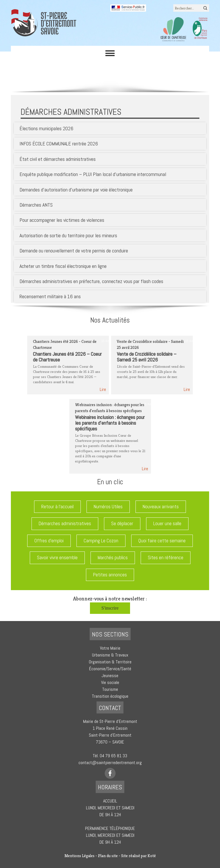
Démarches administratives (65, 523)
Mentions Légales (79, 856)
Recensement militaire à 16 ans (50, 296)
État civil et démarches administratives (58, 159)
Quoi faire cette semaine (162, 541)
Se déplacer (122, 523)
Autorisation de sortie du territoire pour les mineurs (68, 235)
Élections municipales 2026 (46, 128)
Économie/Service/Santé (110, 669)
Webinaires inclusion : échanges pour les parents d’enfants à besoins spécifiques (110, 423)
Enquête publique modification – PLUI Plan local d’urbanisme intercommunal (93, 174)
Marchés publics (113, 557)
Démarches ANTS (36, 205)
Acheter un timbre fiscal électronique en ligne (63, 266)
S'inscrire (110, 608)
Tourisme (110, 689)
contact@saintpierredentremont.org (110, 763)
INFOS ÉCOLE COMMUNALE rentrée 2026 (59, 144)
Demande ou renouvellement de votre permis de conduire (74, 251)
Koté (152, 856)
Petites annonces (110, 575)
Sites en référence (166, 557)
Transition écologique (110, 696)
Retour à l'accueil (57, 507)
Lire (103, 389)
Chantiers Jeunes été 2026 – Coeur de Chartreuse (67, 357)
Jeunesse (110, 676)
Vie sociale (110, 682)
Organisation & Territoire (110, 662)
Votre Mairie (110, 648)
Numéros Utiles (108, 507)
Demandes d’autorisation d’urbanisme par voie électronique (76, 190)
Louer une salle (167, 523)
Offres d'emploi (49, 541)
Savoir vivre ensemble (57, 557)
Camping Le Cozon (101, 541)
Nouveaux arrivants (161, 507)
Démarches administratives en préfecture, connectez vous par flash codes (91, 281)
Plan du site (108, 856)
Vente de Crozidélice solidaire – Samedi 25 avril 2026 (147, 357)
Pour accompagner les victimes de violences (62, 220)
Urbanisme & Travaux (110, 655)
